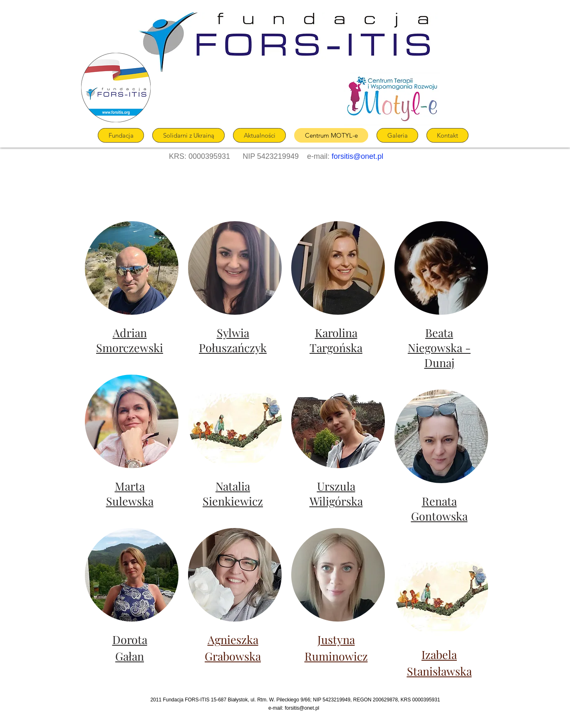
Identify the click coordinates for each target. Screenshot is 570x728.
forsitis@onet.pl (357, 156)
